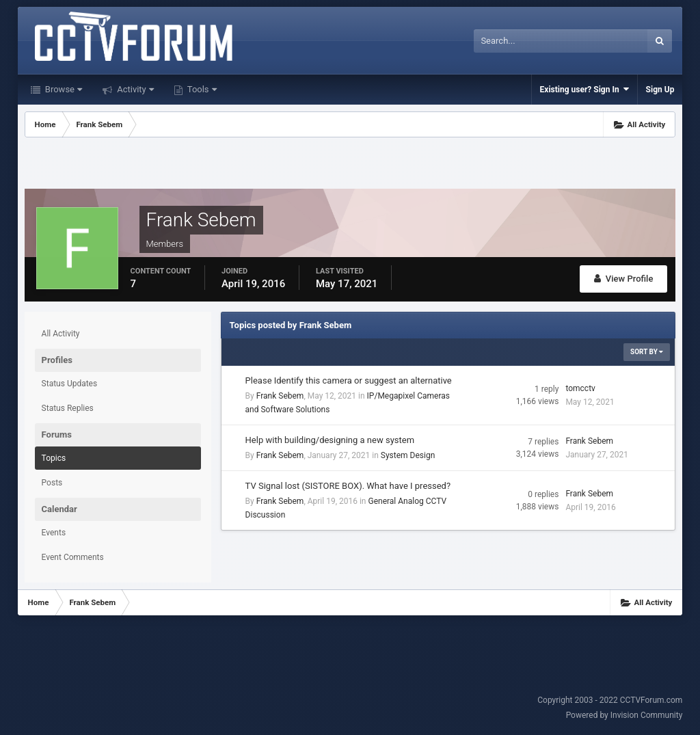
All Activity (61, 334)
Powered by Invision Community (624, 715)
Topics (54, 458)
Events (54, 533)
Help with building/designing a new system (330, 440)
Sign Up (660, 90)
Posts (52, 483)
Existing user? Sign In (584, 89)
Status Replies (68, 408)
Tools (201, 89)
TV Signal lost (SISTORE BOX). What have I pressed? (348, 486)
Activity (134, 89)
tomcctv (580, 388)
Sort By (647, 352)
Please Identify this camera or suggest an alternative (349, 380)
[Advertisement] (350, 165)
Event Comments (73, 557)
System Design (408, 455)
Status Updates (70, 384)
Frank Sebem (280, 396)
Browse (63, 89)
